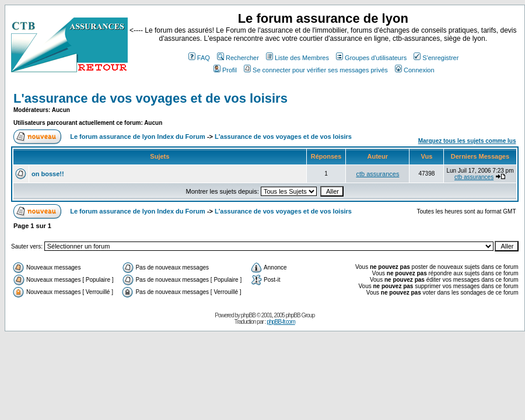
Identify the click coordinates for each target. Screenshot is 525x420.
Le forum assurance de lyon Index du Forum (138, 136)
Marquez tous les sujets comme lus (467, 141)
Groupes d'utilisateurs (371, 58)
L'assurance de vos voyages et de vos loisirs (150, 98)
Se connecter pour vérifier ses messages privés (316, 70)
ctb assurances (377, 174)
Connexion (415, 70)
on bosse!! (48, 174)
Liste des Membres (297, 58)
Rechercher (238, 58)
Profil (225, 70)
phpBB (248, 315)
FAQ (199, 58)
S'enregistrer (436, 58)
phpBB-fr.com (281, 322)
